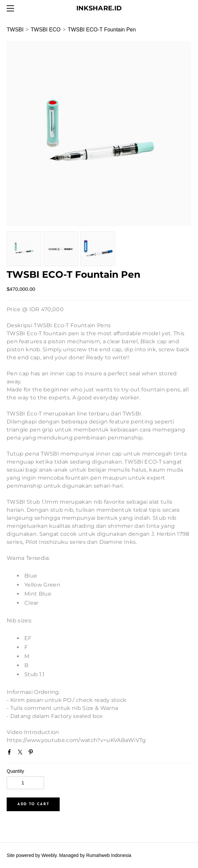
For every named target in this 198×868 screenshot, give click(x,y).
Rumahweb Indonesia (108, 855)
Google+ (43, 754)
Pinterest (32, 753)
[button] (33, 804)
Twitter (21, 753)
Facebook (11, 753)
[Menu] (12, 8)
